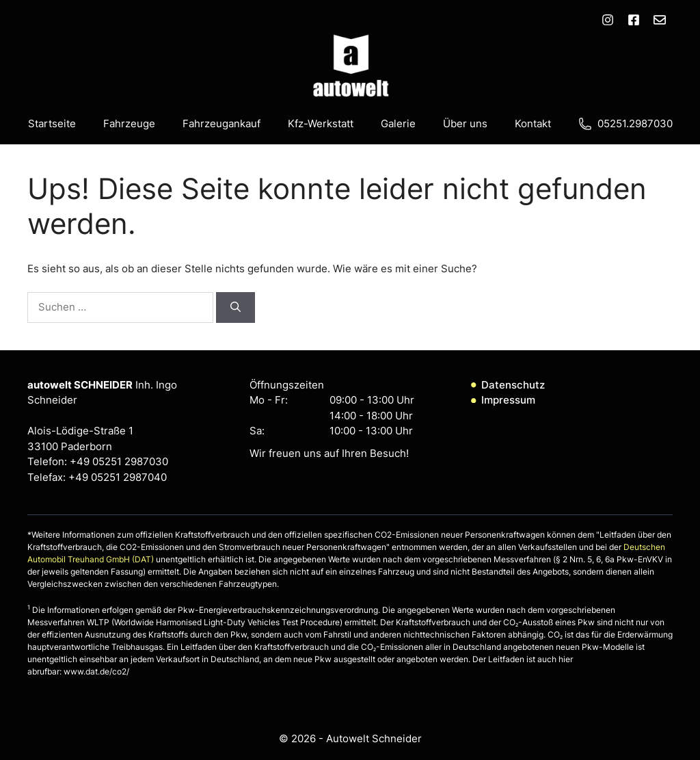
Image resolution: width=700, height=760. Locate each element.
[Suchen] (235, 307)
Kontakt (533, 123)
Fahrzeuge (129, 123)
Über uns (465, 123)
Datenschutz (513, 385)
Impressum (508, 400)
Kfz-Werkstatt (321, 123)
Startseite (52, 123)
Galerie (398, 123)
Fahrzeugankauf (221, 123)
